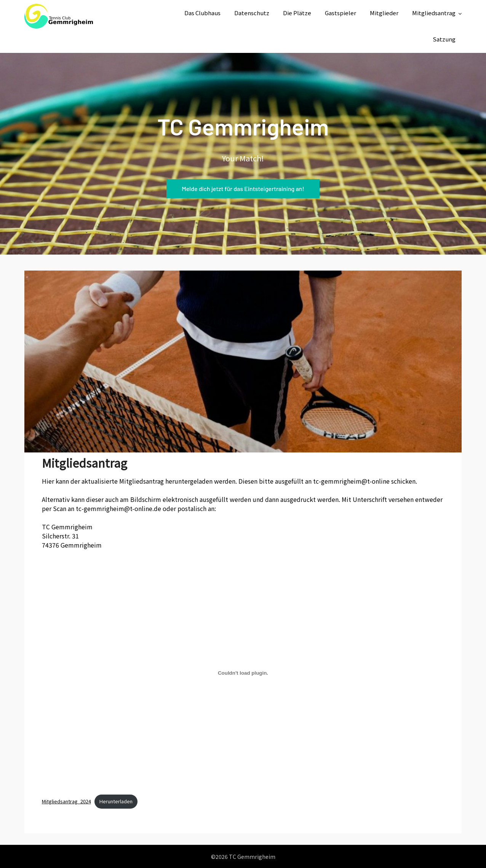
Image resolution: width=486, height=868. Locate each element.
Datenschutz (252, 13)
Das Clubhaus (202, 13)
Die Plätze (297, 13)
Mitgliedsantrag (434, 13)
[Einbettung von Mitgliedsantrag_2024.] (243, 673)
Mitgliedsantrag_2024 (66, 801)
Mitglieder (384, 13)
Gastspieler (341, 13)
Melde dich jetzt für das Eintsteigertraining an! (243, 189)
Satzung (444, 39)
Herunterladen (116, 801)
